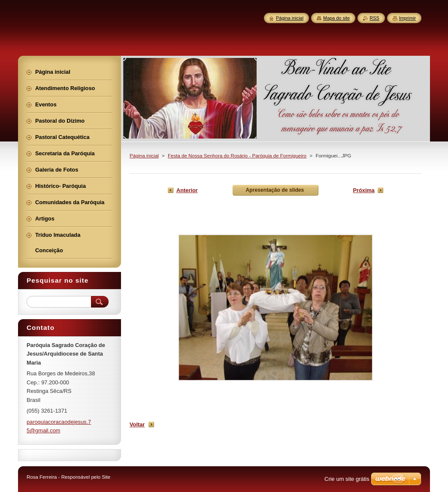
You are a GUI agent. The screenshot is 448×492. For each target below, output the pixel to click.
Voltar (137, 424)
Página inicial (144, 156)
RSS (374, 18)
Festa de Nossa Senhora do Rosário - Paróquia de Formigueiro (237, 156)
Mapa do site (336, 18)
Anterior (187, 190)
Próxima (364, 190)
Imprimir (407, 18)
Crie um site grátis (347, 479)
